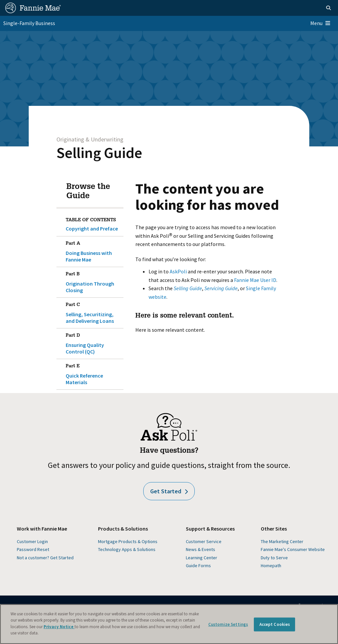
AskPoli (178, 271)
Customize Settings (228, 624)
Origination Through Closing (93, 281)
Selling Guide (99, 153)
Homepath (271, 566)
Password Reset (33, 549)
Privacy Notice (59, 627)
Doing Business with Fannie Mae (93, 250)
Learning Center (202, 558)
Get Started (169, 491)
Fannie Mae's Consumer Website (293, 549)
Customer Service (204, 541)
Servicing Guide (221, 288)
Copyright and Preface (92, 229)
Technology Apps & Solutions (127, 549)
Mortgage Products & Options (128, 541)
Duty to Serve (274, 558)
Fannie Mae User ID (255, 280)
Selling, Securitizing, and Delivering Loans (93, 312)
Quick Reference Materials (93, 373)
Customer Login (32, 541)
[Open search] (328, 8)
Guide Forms (198, 566)
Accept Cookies (275, 624)
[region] (169, 624)
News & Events (201, 549)
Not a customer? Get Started (45, 558)
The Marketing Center (282, 541)
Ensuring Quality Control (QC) (93, 342)
